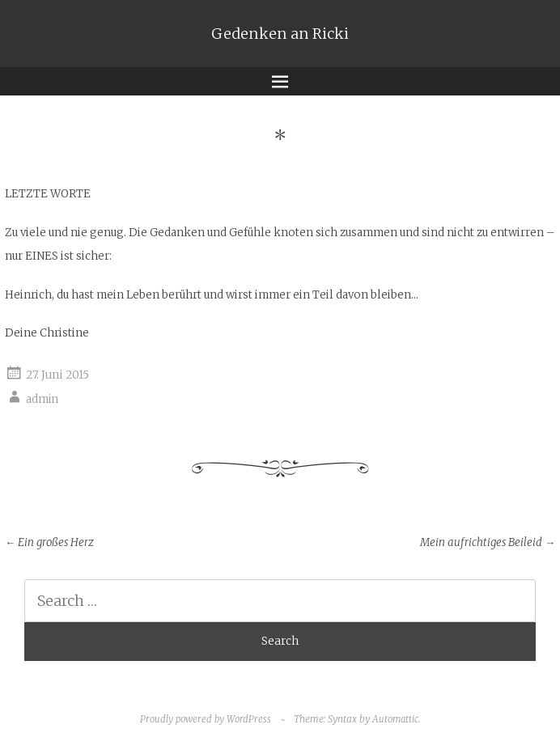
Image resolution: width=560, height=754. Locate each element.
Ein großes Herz (49, 542)
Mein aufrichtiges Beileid (488, 542)
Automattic (395, 719)
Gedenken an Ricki (280, 34)
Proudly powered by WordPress (206, 719)
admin (42, 399)
